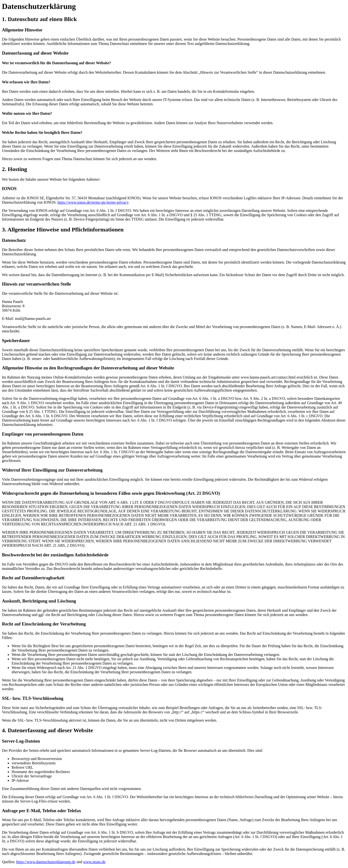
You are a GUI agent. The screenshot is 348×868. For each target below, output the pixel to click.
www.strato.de (94, 862)
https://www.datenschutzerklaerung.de (46, 862)
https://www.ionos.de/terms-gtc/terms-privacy (93, 202)
